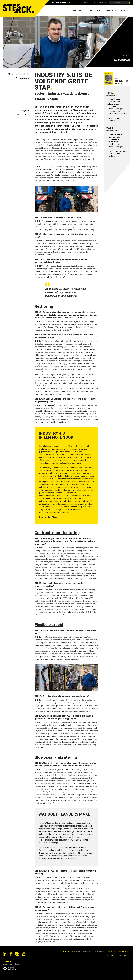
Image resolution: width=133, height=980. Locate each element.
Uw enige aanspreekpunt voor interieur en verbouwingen (118, 118)
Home (86, 3)
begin (25, 111)
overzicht (24, 114)
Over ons (93, 3)
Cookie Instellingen (124, 952)
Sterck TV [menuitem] (111, 11)
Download (22, 79)
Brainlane (127, 955)
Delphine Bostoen (116, 144)
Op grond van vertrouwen (118, 114)
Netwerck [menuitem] (95, 11)
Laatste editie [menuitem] (78, 11)
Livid (114, 955)
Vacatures (102, 3)
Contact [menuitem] (126, 11)
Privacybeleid (112, 952)
